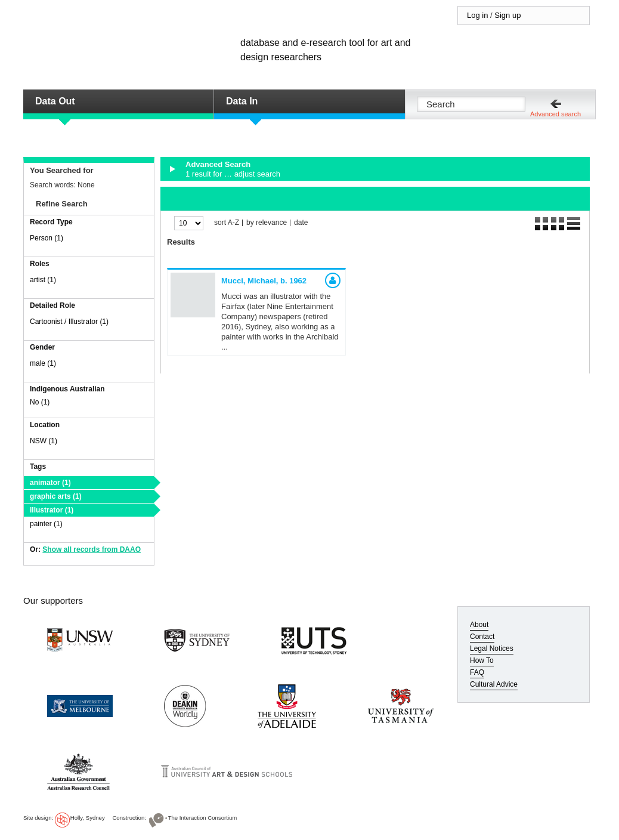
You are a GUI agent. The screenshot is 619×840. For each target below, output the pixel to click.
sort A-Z (227, 223)
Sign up (507, 15)
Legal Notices (492, 648)
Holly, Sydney (88, 818)
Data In (242, 101)
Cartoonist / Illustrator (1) (69, 322)
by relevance (267, 223)
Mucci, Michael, (264, 281)
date (301, 223)
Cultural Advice (494, 684)
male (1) (43, 363)
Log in (477, 15)
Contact (482, 637)
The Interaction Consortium (203, 818)
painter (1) (46, 524)
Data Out (55, 101)
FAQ (477, 672)
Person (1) (47, 238)
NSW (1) (44, 441)
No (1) (40, 402)
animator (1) (50, 483)
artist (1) (43, 280)
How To (482, 660)
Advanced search (555, 114)
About (479, 625)
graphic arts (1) (56, 496)
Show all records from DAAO (92, 549)
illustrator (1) (52, 510)
